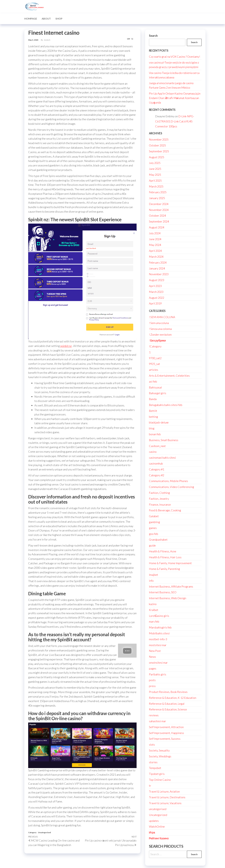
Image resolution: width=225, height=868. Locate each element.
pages (153, 668)
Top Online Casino (160, 780)
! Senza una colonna (160, 329)
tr (150, 786)
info (151, 581)
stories (153, 762)
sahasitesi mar (157, 721)
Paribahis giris (158, 674)
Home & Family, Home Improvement (170, 563)
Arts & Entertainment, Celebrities (169, 376)
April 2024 (155, 251)
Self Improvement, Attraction (166, 727)
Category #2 (157, 475)
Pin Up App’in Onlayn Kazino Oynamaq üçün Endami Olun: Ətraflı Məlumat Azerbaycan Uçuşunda (175, 98)
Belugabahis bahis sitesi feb (166, 405)
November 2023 (159, 274)
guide (152, 545)
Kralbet (154, 610)
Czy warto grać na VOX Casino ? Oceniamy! (175, 57)
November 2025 (159, 139)
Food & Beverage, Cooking (165, 510)
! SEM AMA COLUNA (162, 317)
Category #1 (157, 469)
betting (153, 417)
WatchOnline (157, 826)
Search (153, 36)
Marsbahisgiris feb (160, 627)
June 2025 (155, 169)
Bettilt (153, 411)
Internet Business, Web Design (168, 598)
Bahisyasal (155, 387)
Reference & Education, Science (168, 709)
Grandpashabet (158, 540)
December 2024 (159, 204)
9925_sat (154, 364)
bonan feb (155, 434)
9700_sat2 (155, 358)
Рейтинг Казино (159, 838)
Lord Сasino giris (159, 616)
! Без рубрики (157, 340)
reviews (154, 715)
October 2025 (157, 145)
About (46, 19)
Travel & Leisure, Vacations (165, 803)
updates (154, 821)
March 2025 (156, 186)
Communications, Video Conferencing (171, 487)
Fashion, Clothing (159, 493)
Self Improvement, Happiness (166, 733)
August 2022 (157, 298)
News (152, 657)
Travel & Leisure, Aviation (164, 791)
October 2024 (157, 216)
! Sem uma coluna (159, 323)
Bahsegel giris (158, 393)
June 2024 (155, 239)
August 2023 (157, 280)
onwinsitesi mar (158, 663)
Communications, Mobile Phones (168, 481)
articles (154, 370)
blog (152, 428)
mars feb (154, 621)
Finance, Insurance (160, 504)
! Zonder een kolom (160, 335)
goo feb (154, 534)
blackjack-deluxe (159, 422)
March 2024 (156, 257)
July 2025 (155, 163)
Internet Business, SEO (163, 592)
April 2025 (155, 181)
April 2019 (155, 303)
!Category (155, 346)
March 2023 (156, 292)
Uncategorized (44, 832)
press (152, 686)
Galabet (154, 516)
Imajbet (154, 575)
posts (152, 680)
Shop (59, 19)
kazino (153, 604)
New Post (155, 651)
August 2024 (157, 227)
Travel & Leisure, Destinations (167, 797)
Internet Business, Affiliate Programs (171, 586)
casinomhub (156, 463)
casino (153, 452)
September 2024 (159, 221)
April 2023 (155, 286)
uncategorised (158, 809)
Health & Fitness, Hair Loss (165, 557)
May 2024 (155, 245)
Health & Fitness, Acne (163, 551)
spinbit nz (66, 346)
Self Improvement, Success (165, 739)
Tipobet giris (157, 774)
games (153, 528)
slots (152, 745)
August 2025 (157, 157)
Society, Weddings (160, 756)
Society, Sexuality (159, 750)
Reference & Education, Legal (167, 704)
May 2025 (155, 175)
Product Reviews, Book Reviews (168, 692)
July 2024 (155, 233)
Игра (152, 832)
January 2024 (157, 268)
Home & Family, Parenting (164, 569)
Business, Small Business (164, 440)
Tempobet (155, 768)
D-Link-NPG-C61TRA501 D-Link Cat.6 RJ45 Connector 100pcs (175, 121)
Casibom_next (157, 446)
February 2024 (158, 262)
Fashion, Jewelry (159, 499)
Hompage (31, 19)
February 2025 (158, 192)
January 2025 (157, 198)
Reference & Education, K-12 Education (173, 698)
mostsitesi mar (158, 645)
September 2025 (159, 151)
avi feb (153, 381)
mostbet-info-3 (158, 639)
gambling (154, 522)
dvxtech (47, 40)
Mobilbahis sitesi (159, 633)
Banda (153, 399)
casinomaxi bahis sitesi (162, 458)
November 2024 (159, 210)
